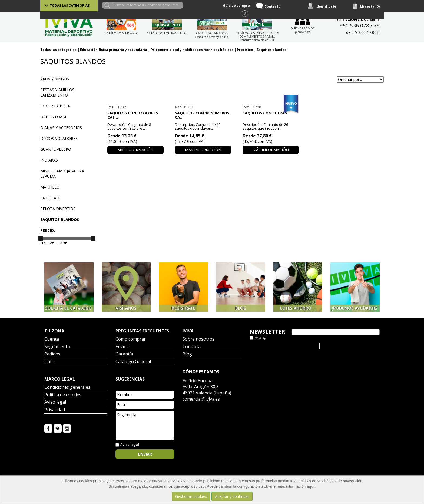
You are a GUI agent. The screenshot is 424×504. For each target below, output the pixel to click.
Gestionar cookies (191, 496)
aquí (311, 486)
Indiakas (49, 160)
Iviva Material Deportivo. (342, 346)
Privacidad (55, 410)
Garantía (124, 354)
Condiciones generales (67, 388)
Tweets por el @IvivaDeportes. (276, 346)
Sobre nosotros (198, 339)
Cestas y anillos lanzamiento (57, 92)
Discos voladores (59, 138)
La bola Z (50, 198)
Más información (135, 150)
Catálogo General (133, 362)
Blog (187, 354)
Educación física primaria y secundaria (114, 50)
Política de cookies (63, 395)
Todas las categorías (70, 6)
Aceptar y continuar (232, 496)
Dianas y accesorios (61, 128)
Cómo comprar (131, 339)
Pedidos (52, 354)
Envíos (122, 347)
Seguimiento (57, 347)
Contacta (192, 347)
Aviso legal (55, 402)
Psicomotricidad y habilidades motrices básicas (192, 50)
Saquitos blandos (271, 50)
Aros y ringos (55, 79)
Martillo (50, 187)
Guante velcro (56, 149)
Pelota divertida (58, 209)
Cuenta (52, 339)
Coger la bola (55, 106)
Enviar (145, 454)
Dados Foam (53, 117)
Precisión (245, 50)
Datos (50, 362)
